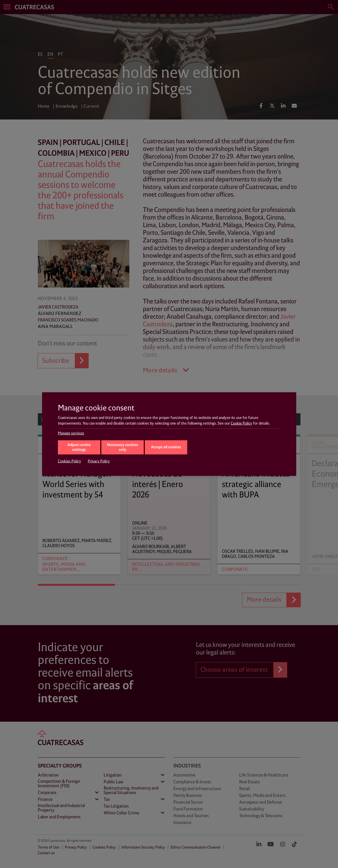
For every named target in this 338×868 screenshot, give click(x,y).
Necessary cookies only (123, 447)
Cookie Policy (241, 423)
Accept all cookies (166, 447)
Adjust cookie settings (79, 447)
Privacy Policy (99, 461)
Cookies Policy (69, 461)
